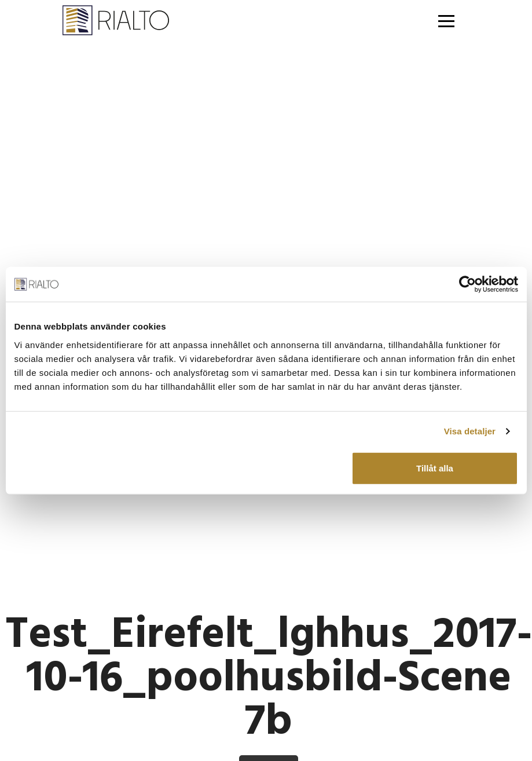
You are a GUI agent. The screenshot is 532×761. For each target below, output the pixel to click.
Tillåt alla (435, 468)
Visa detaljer (470, 431)
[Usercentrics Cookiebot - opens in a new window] (467, 284)
